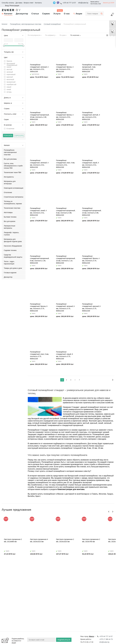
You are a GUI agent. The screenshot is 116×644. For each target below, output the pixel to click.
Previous (109, 512)
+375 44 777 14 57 (69, 3)
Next (113, 512)
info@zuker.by (83, 3)
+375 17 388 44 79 (106, 639)
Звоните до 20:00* (109, 3)
